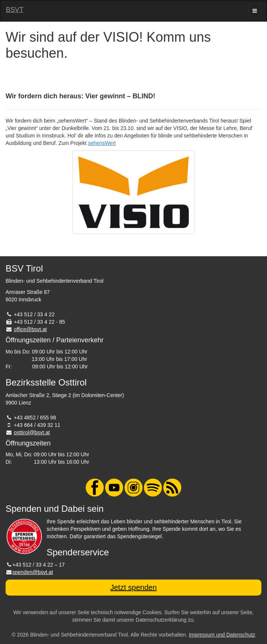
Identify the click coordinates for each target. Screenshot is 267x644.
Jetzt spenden (134, 587)
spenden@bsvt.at (33, 572)
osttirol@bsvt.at (32, 432)
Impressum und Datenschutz (222, 635)
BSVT (15, 10)
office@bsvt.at (30, 329)
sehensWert (102, 143)
